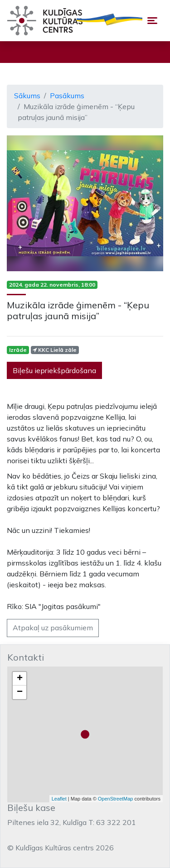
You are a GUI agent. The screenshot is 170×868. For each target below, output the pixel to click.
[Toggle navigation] (152, 21)
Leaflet (59, 799)
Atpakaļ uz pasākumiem (53, 628)
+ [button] (20, 679)
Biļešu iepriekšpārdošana (54, 370)
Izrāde (18, 350)
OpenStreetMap (116, 799)
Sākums (27, 96)
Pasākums (67, 96)
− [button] (20, 692)
